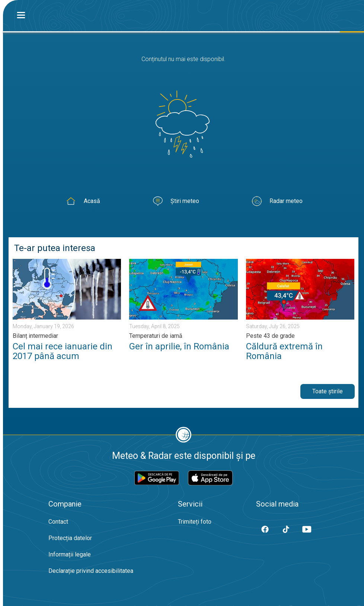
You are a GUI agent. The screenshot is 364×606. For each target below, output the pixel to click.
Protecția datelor (70, 538)
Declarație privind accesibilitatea (91, 571)
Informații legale (70, 554)
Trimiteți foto (195, 522)
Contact (58, 522)
